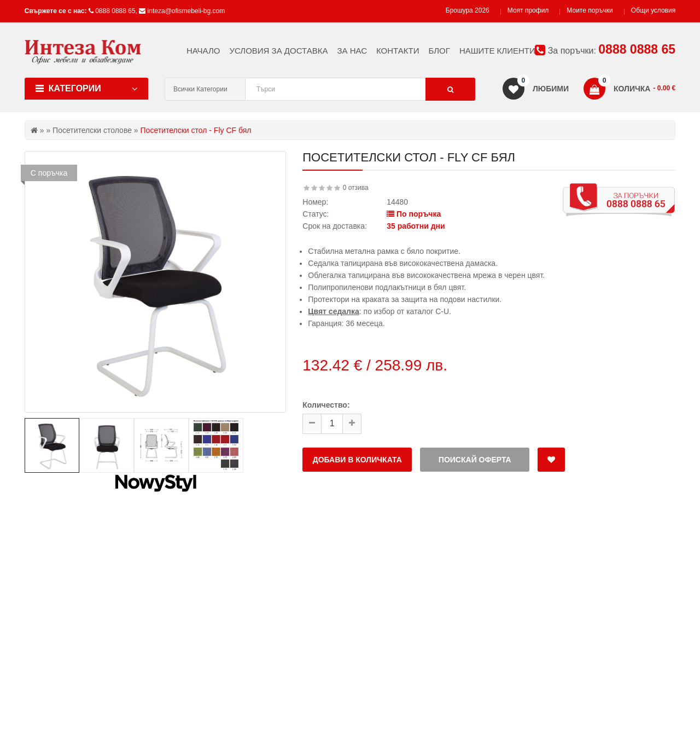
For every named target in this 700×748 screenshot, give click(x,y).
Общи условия (653, 10)
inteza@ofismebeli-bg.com (186, 11)
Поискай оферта (475, 460)
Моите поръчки (590, 10)
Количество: (326, 405)
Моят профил (528, 10)
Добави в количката (357, 460)
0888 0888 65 (115, 11)
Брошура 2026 (468, 10)
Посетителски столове (92, 130)
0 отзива (356, 188)
